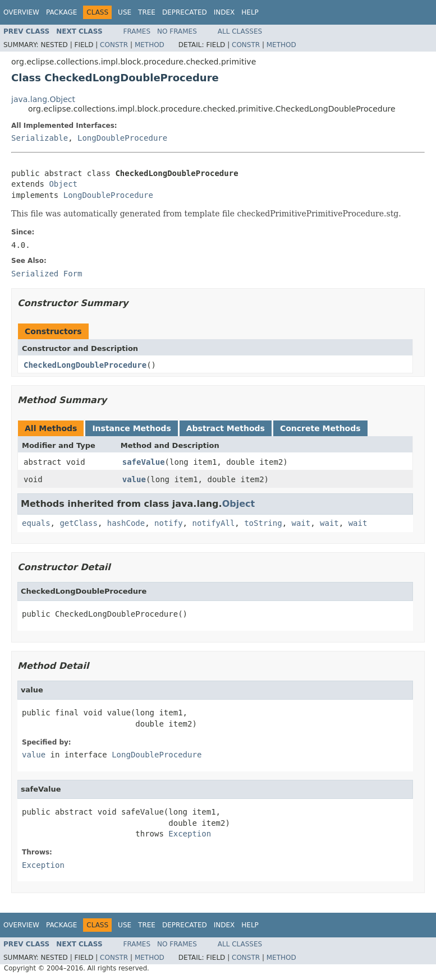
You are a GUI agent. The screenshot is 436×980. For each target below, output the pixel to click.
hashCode (126, 523)
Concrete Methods (320, 428)
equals (36, 523)
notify (169, 523)
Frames (137, 31)
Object (63, 184)
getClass (78, 523)
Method (150, 45)
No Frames (177, 31)
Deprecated (185, 12)
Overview (21, 12)
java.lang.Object (43, 99)
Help (250, 12)
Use (125, 12)
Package (61, 12)
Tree (147, 12)
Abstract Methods (226, 428)
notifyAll (213, 523)
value (134, 479)
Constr (114, 45)
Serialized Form (47, 274)
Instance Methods (131, 428)
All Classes (240, 31)
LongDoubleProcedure (122, 138)
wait (301, 523)
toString (263, 523)
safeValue (144, 462)
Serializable (40, 138)
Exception (190, 834)
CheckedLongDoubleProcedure (85, 365)
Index (224, 12)
